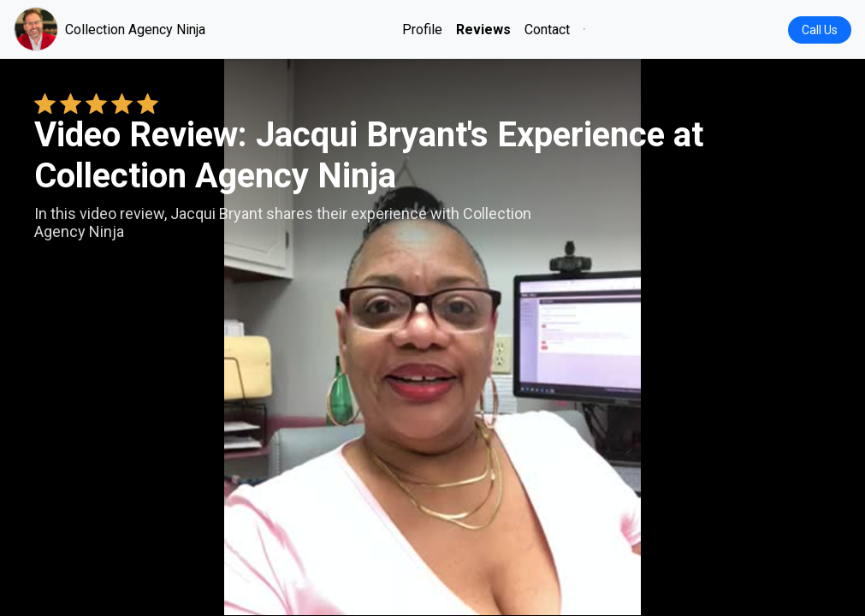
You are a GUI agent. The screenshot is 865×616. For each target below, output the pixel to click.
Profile (422, 30)
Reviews (483, 30)
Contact (547, 30)
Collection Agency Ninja (110, 29)
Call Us (820, 30)
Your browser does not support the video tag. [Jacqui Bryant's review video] (432, 337)
